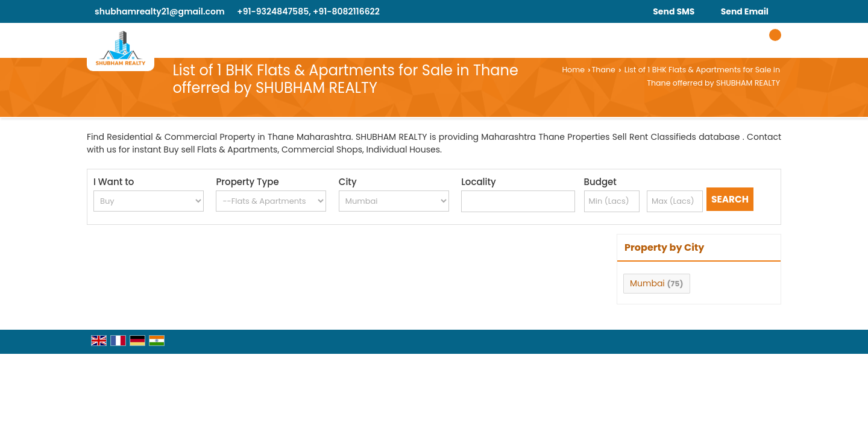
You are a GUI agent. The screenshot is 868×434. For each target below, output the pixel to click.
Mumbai (647, 283)
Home (573, 70)
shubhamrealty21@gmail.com (160, 11)
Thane (604, 70)
